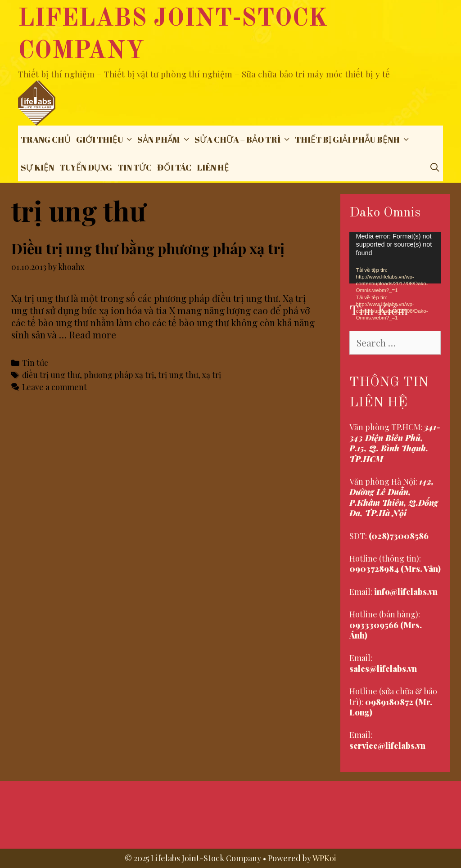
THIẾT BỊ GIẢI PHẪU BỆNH (353, 139)
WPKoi (324, 858)
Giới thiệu (105, 139)
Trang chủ (46, 139)
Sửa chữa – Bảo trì (243, 139)
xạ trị (212, 375)
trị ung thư (178, 375)
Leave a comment (54, 387)
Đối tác (174, 167)
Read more (93, 334)
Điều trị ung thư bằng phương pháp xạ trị (148, 248)
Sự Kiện (37, 167)
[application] (395, 258)
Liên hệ (213, 167)
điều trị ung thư (51, 375)
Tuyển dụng (86, 167)
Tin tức (135, 167)
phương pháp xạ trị (119, 375)
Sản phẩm (165, 139)
